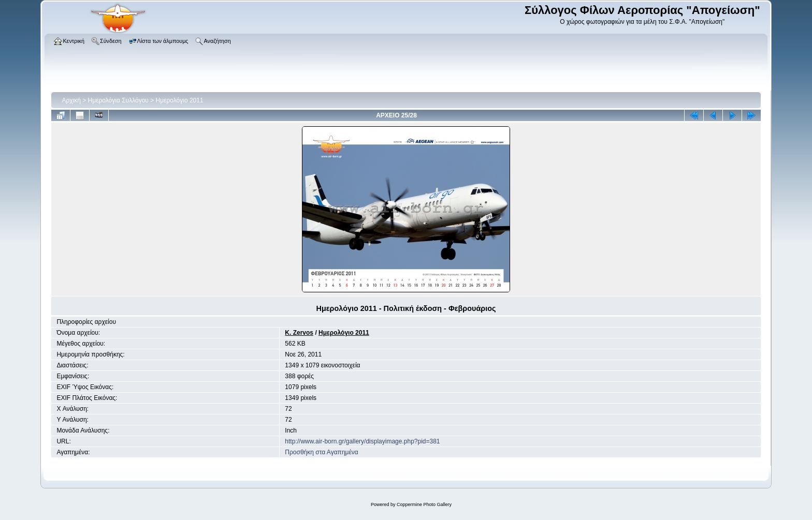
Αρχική (71, 100)
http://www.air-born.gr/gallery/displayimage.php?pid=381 (362, 441)
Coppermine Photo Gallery (424, 504)
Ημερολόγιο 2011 (180, 100)
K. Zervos (299, 333)
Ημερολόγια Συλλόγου (118, 100)
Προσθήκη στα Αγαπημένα (321, 452)
